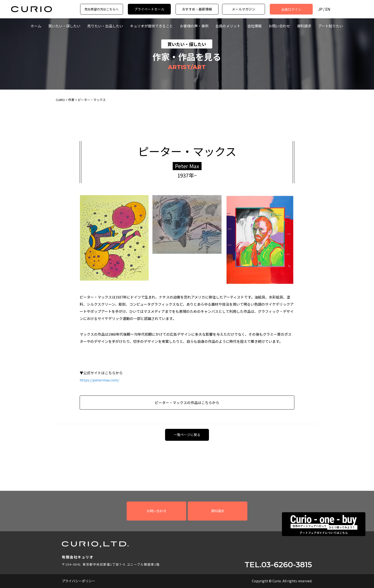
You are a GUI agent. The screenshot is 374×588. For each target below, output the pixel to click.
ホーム (36, 26)
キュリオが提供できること (151, 26)
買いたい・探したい (64, 26)
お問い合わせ (279, 26)
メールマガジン (244, 9)
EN (328, 9)
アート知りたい (331, 26)
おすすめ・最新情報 (197, 9)
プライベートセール (149, 9)
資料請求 (304, 26)
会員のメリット (228, 26)
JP (320, 9)
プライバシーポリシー (78, 581)
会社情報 (255, 26)
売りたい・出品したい (105, 26)
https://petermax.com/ (99, 380)
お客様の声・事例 (194, 26)
